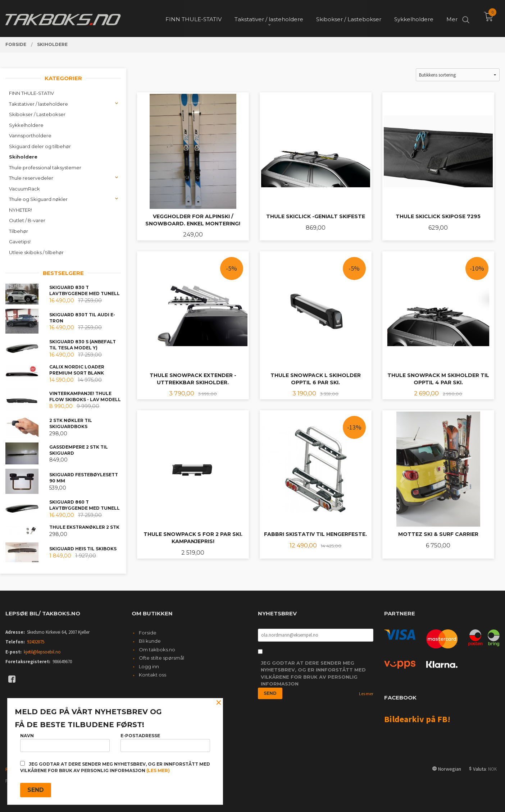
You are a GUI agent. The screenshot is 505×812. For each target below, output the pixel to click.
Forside (148, 633)
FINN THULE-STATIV (31, 93)
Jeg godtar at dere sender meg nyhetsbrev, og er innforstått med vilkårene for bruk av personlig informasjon (313, 673)
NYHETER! (21, 210)
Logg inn (149, 666)
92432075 (36, 642)
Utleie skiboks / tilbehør (36, 252)
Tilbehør (19, 231)
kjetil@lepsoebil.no (42, 652)
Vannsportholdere (30, 136)
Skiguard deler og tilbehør (40, 146)
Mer (452, 18)
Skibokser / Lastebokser (37, 114)
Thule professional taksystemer (45, 168)
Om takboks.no (157, 650)
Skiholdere (23, 157)
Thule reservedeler (31, 178)
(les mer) (158, 770)
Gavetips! (20, 242)
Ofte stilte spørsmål (161, 658)
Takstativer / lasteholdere (38, 104)
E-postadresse (165, 742)
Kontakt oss (153, 675)
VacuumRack (24, 189)
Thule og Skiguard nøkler (38, 199)
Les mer (366, 694)
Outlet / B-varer (27, 220)
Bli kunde (150, 641)
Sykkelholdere (26, 125)
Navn (65, 742)
